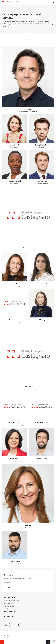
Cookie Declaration (8, 638)
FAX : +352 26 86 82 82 (9, 606)
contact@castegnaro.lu (9, 609)
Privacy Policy (7, 636)
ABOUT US (5, 10)
